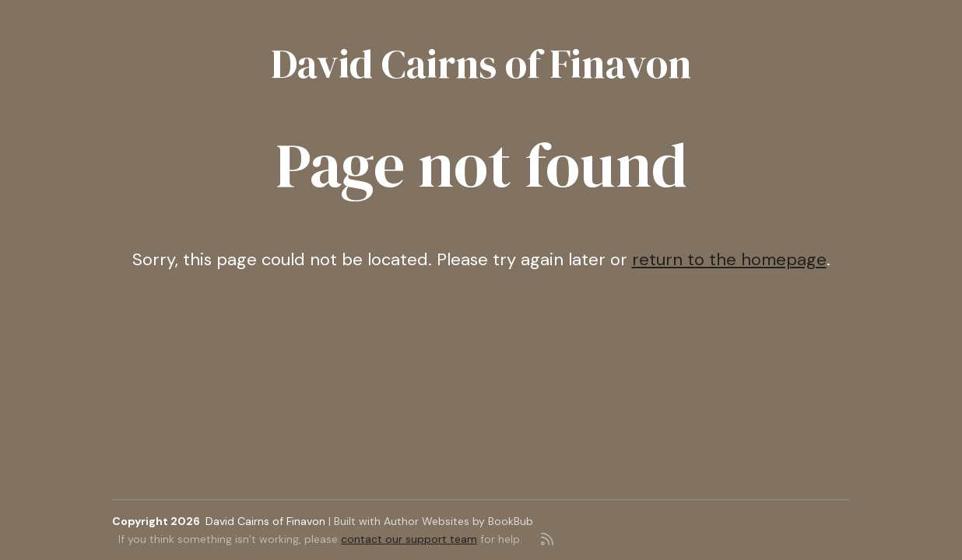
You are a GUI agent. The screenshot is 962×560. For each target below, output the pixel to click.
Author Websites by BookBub (458, 521)
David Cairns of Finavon (481, 63)
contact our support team (409, 539)
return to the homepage (729, 259)
